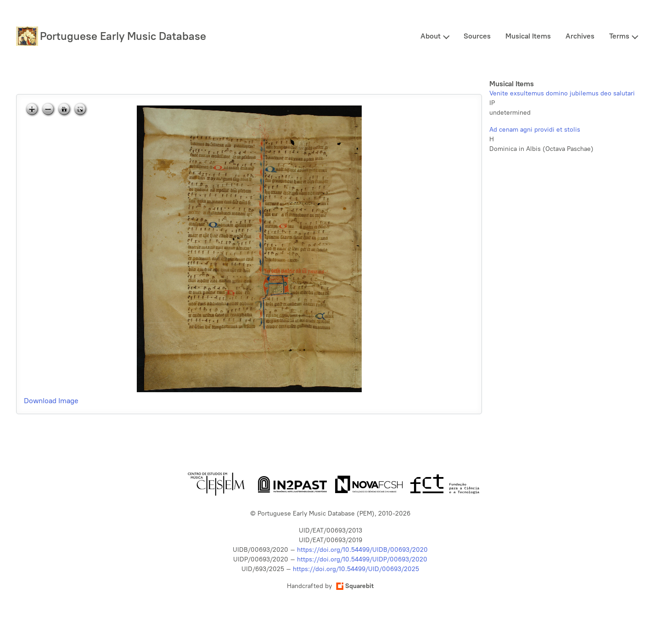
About (431, 36)
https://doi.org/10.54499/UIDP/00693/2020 (362, 559)
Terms (619, 36)
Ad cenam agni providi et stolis (535, 130)
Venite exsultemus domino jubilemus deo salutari (562, 93)
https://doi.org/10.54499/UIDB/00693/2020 (362, 550)
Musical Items (528, 36)
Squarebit (355, 586)
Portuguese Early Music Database (123, 36)
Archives (580, 36)
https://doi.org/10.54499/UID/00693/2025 (356, 569)
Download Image (51, 401)
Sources (477, 36)
